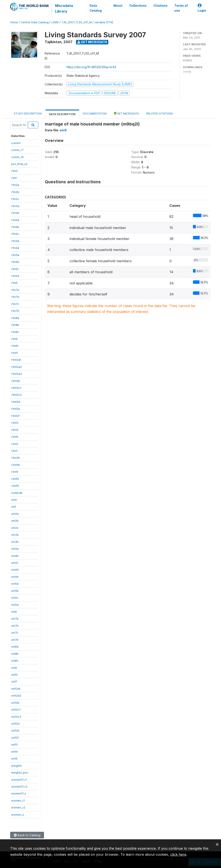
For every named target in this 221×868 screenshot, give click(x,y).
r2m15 (15, 486)
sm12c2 (16, 717)
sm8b (15, 654)
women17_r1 (19, 780)
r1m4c (15, 234)
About (118, 6)
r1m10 (15, 346)
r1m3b (15, 213)
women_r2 (18, 807)
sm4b (15, 556)
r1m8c (15, 332)
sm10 (14, 675)
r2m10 (15, 479)
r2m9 (15, 472)
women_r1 (18, 801)
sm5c (15, 598)
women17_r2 (19, 786)
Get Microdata (92, 42)
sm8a (15, 647)
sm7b (15, 626)
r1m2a (15, 185)
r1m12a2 (17, 367)
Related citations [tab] (160, 114)
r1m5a (15, 255)
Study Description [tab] (28, 114)
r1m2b (15, 192)
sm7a (15, 618)
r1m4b (15, 227)
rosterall (17, 493)
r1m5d (15, 276)
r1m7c (15, 304)
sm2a (15, 514)
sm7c (15, 633)
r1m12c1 (16, 388)
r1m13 (15, 423)
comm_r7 (17, 150)
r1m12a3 (17, 374)
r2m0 (15, 444)
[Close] (217, 844)
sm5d (15, 605)
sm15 (14, 758)
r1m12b (16, 381)
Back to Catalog (27, 835)
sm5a (15, 584)
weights (17, 766)
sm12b (15, 703)
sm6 (14, 612)
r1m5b (15, 262)
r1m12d (16, 402)
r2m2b (16, 458)
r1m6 (14, 283)
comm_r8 (17, 157)
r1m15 (15, 437)
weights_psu (20, 772)
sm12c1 (16, 709)
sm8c (15, 661)
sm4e (15, 577)
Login (202, 8)
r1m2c (15, 199)
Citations (160, 6)
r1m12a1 (16, 360)
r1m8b (15, 325)
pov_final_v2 (19, 164)
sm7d (15, 640)
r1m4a (15, 220)
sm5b (15, 591)
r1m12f (15, 416)
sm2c (15, 528)
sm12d (15, 724)
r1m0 (14, 171)
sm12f (15, 738)
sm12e (15, 730)
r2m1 (14, 451)
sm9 (14, 668)
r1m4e (15, 248)
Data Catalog (96, 8)
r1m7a (15, 290)
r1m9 (14, 339)
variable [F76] (104, 22)
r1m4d (15, 241)
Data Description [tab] (62, 114)
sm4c (15, 563)
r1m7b (15, 297)
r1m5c (15, 269)
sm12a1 (16, 689)
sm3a (15, 535)
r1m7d (15, 311)
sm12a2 (16, 695)
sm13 (14, 744)
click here (178, 854)
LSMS (55, 22)
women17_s (19, 793)
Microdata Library (64, 8)
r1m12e (16, 409)
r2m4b (16, 465)
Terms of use (181, 8)
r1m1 (14, 178)
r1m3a (15, 206)
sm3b (15, 542)
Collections (138, 6)
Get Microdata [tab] (126, 113)
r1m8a (15, 318)
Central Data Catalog (35, 22)
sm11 (14, 681)
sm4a (15, 549)
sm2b (15, 521)
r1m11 (14, 353)
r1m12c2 (17, 395)
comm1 (16, 143)
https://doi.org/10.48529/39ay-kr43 (91, 67)
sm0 (14, 500)
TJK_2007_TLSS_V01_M (77, 22)
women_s (18, 815)
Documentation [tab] (95, 114)
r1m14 (15, 430)
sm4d (15, 570)
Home (14, 22)
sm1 (14, 507)
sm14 (14, 752)
